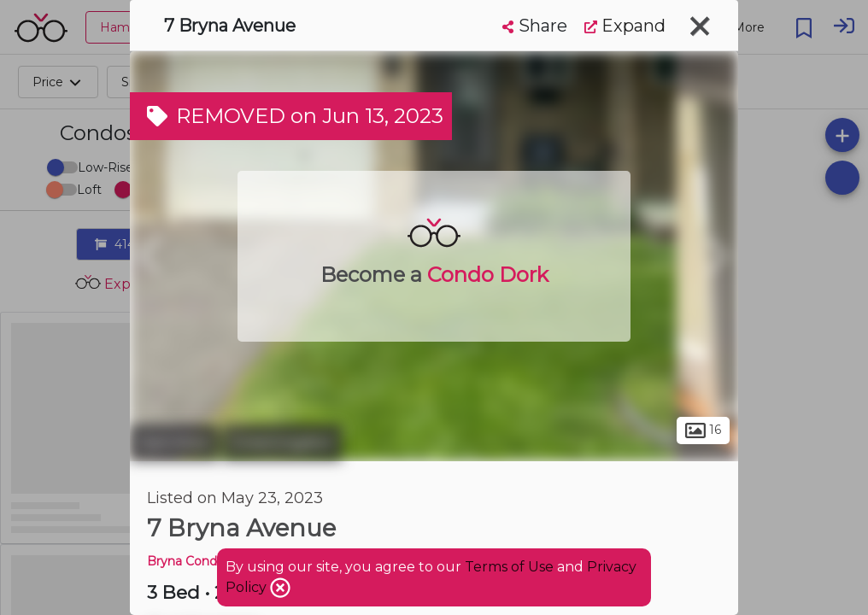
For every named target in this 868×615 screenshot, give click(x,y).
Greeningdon (282, 442)
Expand (625, 26)
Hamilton (174, 442)
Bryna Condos (189, 561)
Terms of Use (509, 567)
